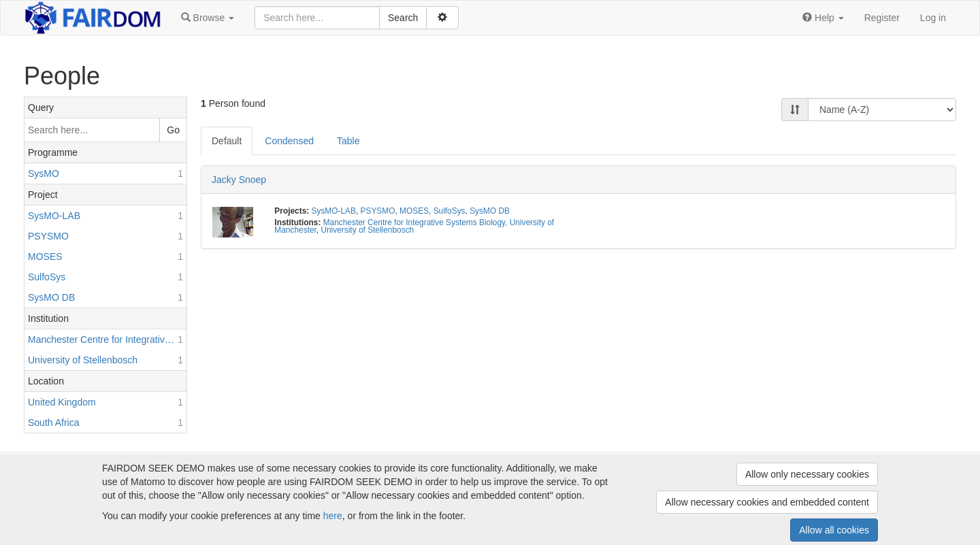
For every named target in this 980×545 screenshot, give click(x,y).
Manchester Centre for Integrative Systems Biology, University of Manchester (414, 227)
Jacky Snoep (239, 180)
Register (882, 18)
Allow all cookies (834, 530)
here (333, 516)
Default (227, 141)
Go (173, 130)
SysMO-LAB (334, 211)
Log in (933, 18)
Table (348, 141)
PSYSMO (378, 211)
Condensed (289, 141)
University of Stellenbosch (367, 230)
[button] (208, 18)
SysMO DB (490, 211)
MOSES (414, 211)
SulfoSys (450, 211)
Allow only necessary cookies (807, 474)
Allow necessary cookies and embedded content (767, 502)
